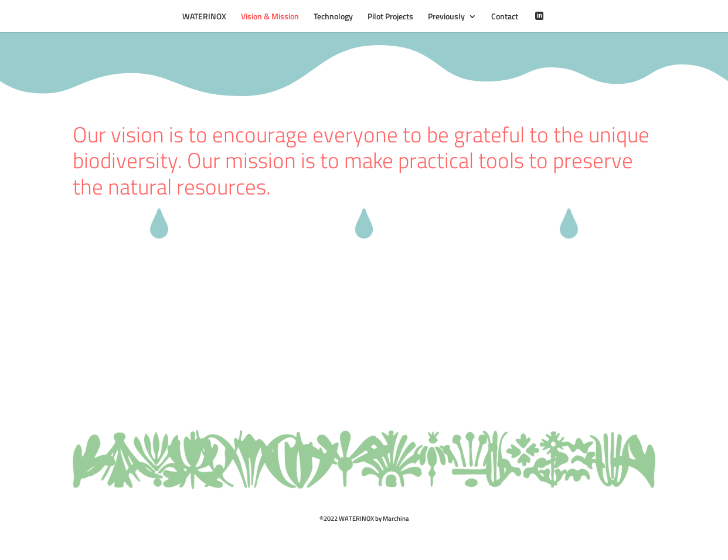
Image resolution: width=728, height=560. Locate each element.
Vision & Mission (270, 17)
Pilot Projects (390, 17)
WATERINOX (204, 17)
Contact (505, 17)
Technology (333, 17)
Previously (446, 17)
